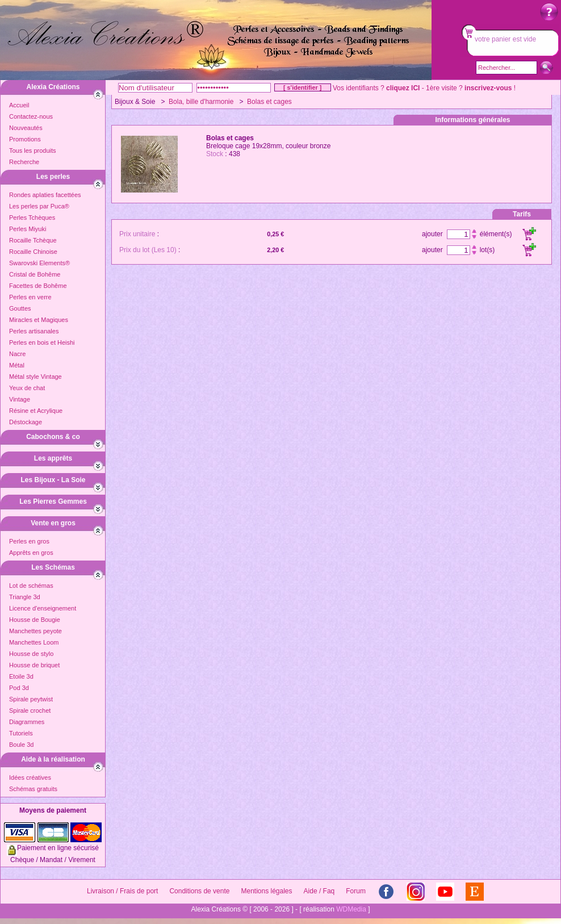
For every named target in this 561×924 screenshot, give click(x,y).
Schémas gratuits (33, 789)
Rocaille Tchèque (33, 240)
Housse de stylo (31, 654)
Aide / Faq (319, 891)
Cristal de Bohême (35, 274)
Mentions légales (266, 891)
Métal (17, 365)
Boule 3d (21, 745)
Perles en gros (29, 541)
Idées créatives (30, 777)
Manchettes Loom (34, 642)
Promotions (25, 139)
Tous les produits (33, 150)
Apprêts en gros (31, 553)
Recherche (24, 162)
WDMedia (351, 909)
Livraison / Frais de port (122, 891)
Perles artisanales (34, 331)
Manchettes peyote (35, 631)
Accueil (19, 105)
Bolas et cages (269, 102)
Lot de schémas (31, 586)
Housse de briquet (34, 665)
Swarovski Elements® (39, 263)
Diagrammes (27, 722)
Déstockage (26, 422)
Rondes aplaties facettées (45, 195)
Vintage (20, 399)
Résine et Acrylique (36, 411)
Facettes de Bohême (38, 286)
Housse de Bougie (35, 620)
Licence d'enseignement (43, 608)
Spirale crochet (30, 710)
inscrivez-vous (488, 88)
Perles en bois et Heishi (42, 342)
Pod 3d (19, 688)
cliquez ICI (403, 88)
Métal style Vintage (35, 377)
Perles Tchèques (32, 218)
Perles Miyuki (28, 229)
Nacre (17, 354)
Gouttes (20, 308)
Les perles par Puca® (39, 206)
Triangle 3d (25, 597)
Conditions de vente (199, 891)
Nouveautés (26, 128)
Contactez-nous (31, 116)
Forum (356, 891)
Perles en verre (30, 297)
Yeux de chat (27, 388)
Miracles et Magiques (39, 320)
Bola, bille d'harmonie (201, 102)
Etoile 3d (21, 676)
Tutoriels (21, 733)
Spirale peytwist (31, 699)
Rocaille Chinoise (33, 252)
